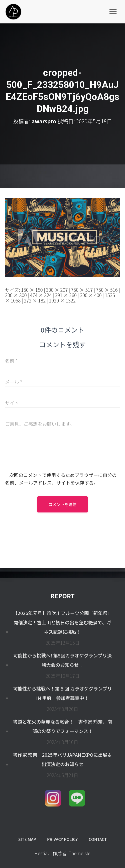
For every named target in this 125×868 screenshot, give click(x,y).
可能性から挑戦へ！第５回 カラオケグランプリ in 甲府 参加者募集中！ (62, 693)
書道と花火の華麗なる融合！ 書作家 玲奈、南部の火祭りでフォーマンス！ (62, 726)
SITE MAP (27, 839)
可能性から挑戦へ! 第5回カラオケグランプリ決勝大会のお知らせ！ (63, 660)
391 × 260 (66, 295)
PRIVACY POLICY (62, 839)
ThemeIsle (80, 853)
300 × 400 (91, 295)
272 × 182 (35, 300)
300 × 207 (57, 290)
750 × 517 (82, 290)
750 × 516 (107, 290)
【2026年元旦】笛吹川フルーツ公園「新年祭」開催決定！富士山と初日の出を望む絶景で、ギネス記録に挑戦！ (63, 622)
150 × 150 (32, 290)
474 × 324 (41, 295)
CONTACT (98, 839)
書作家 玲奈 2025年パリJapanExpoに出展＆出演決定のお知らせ (62, 759)
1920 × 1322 (62, 300)
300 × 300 (16, 295)
